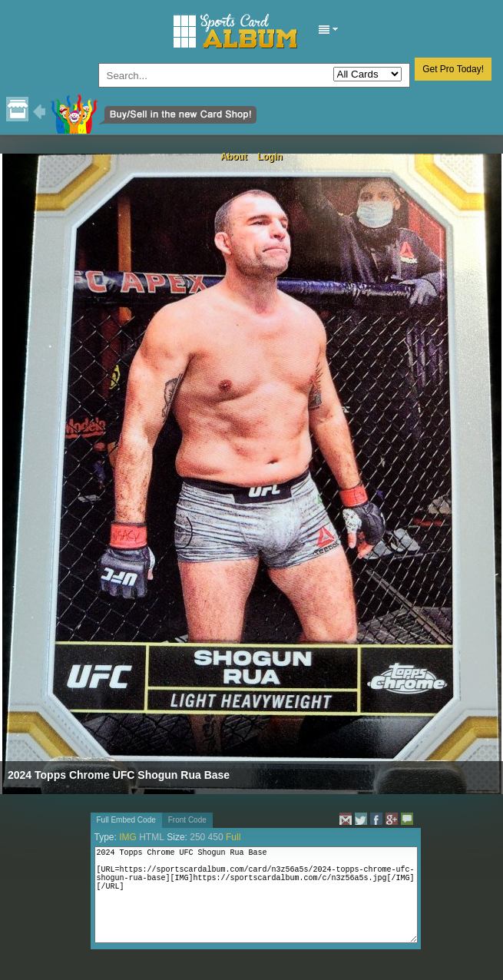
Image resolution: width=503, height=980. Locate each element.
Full (233, 837)
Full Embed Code (126, 820)
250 (197, 837)
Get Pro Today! (453, 69)
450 (216, 837)
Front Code (187, 820)
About (234, 157)
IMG (128, 837)
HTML (152, 837)
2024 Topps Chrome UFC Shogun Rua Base (119, 775)
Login (270, 157)
